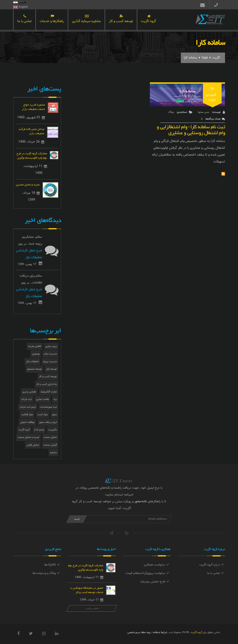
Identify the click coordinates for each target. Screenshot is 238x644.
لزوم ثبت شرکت (28, 407)
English (21, 7)
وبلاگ (171, 112)
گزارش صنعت (50, 445)
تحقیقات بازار (32, 362)
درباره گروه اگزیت (210, 565)
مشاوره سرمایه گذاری (86, 20)
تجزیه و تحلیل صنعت (28, 437)
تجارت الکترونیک (49, 392)
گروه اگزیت (148, 20)
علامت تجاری (43, 399)
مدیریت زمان (50, 354)
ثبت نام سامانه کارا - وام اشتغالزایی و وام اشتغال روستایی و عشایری (191, 129)
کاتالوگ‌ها (50, 565)
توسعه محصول (34, 369)
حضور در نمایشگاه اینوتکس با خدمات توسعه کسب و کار (87, 590)
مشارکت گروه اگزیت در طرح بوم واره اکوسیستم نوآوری (32, 155)
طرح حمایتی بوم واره (153, 582)
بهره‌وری (36, 354)
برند (55, 399)
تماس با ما (24, 20)
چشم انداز (39, 430)
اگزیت (216, 58)
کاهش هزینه (35, 346)
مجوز (54, 415)
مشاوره (53, 453)
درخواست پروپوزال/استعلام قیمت (145, 573)
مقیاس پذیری (29, 392)
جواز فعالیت (27, 415)
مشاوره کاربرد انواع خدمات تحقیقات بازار (33, 106)
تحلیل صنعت (50, 437)
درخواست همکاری (154, 565)
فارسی (20, 3)
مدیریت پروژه (50, 362)
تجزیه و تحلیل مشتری (28, 184)
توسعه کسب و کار (121, 20)
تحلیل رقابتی (33, 445)
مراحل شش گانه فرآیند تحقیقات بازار (31, 131)
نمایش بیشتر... (92, 608)
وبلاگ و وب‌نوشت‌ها (44, 573)
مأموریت (53, 430)
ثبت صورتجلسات (48, 407)
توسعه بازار (51, 369)
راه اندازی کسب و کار (47, 384)
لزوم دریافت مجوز (48, 422)
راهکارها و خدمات (52, 20)
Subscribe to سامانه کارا (223, 174)
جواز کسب (43, 415)
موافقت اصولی (27, 422)
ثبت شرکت (26, 399)
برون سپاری (51, 346)
